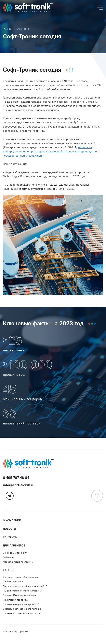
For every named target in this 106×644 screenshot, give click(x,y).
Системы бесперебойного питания (22, 609)
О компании (12, 521)
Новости (9, 529)
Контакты (10, 537)
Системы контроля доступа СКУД (21, 604)
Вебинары (8, 557)
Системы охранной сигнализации (21, 613)
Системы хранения (13, 582)
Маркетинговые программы (18, 562)
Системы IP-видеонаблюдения (20, 595)
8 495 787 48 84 (16, 478)
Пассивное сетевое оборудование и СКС (25, 586)
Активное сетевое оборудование (21, 577)
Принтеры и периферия (16, 600)
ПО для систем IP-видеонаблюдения (23, 591)
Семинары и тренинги (15, 553)
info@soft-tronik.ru (19, 485)
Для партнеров (14, 546)
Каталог (9, 570)
